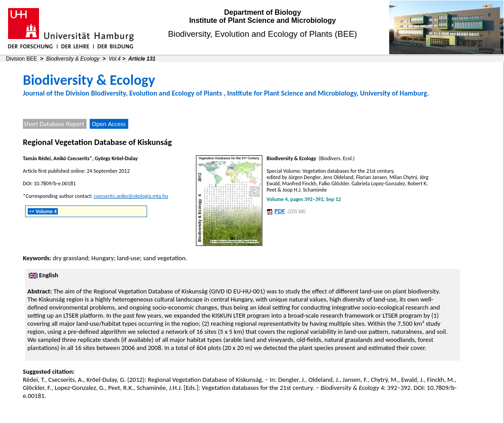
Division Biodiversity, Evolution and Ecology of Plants (144, 93)
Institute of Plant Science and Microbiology (263, 20)
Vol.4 (115, 59)
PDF (280, 211)
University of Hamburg (394, 93)
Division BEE (21, 59)
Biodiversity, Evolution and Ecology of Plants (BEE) (263, 34)
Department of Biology (263, 12)
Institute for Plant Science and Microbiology (292, 93)
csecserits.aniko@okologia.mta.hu (131, 196)
